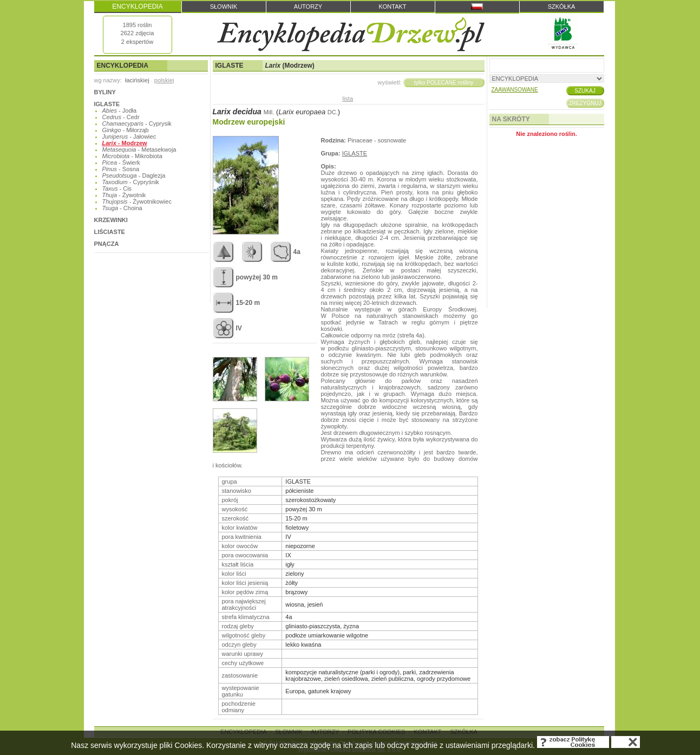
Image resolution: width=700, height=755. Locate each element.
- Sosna (121, 169)
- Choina (122, 208)
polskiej (164, 80)
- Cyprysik (137, 123)
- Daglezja (134, 175)
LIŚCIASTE (110, 232)
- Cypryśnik (131, 182)
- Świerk (121, 162)
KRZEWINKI (111, 220)
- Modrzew (125, 143)
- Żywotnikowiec (137, 201)
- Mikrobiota (132, 156)
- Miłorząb (126, 130)
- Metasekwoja (139, 149)
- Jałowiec (129, 136)
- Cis (117, 188)
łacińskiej (137, 80)
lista (348, 99)
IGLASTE (107, 104)
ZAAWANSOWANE (515, 90)
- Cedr (121, 117)
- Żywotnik (124, 195)
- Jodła (120, 110)
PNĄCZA (107, 244)
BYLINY (105, 92)
